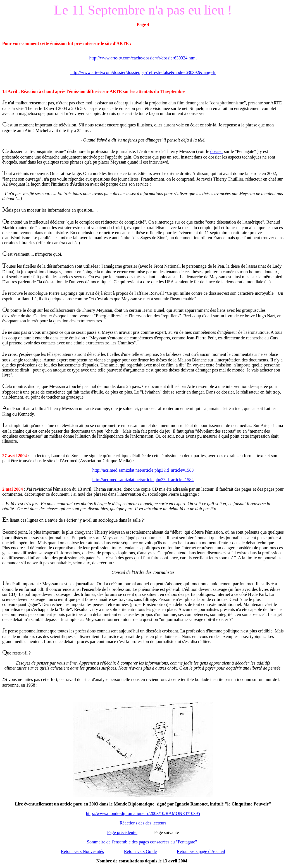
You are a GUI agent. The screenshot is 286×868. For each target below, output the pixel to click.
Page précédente (122, 832)
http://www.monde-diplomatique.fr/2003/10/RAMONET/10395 (143, 813)
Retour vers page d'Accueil (201, 851)
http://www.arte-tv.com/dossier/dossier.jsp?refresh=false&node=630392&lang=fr (143, 72)
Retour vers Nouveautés (82, 851)
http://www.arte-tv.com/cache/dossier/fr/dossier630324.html (143, 58)
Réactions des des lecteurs (143, 823)
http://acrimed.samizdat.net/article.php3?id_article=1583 (143, 470)
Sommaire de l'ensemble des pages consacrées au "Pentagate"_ (143, 842)
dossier (217, 151)
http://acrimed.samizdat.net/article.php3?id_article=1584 (143, 480)
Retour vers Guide (140, 851)
